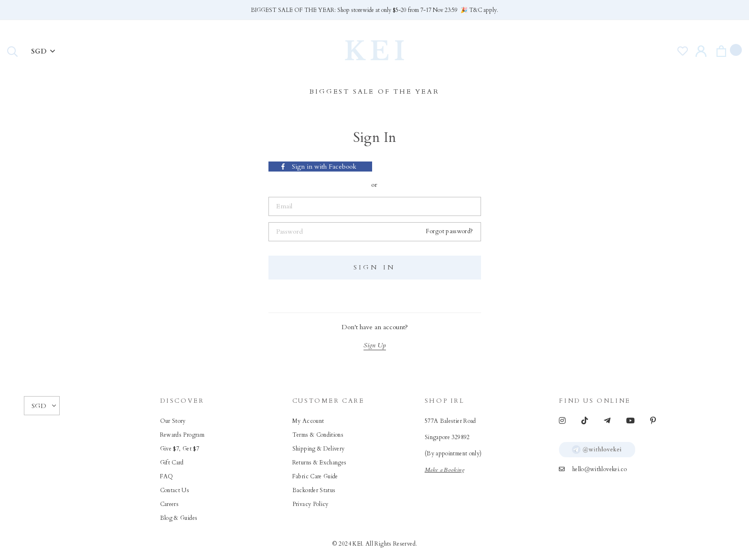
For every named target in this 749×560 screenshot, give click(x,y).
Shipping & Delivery (319, 449)
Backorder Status (314, 490)
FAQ (167, 476)
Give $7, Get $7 (180, 449)
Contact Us (175, 490)
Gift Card (172, 463)
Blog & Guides (179, 518)
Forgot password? (449, 231)
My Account (308, 421)
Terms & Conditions (318, 435)
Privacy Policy (310, 504)
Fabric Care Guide (315, 476)
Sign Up (375, 345)
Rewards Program (182, 435)
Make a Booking (444, 470)
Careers (170, 504)
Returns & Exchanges (320, 463)
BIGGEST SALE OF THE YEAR (374, 92)
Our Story (173, 421)
